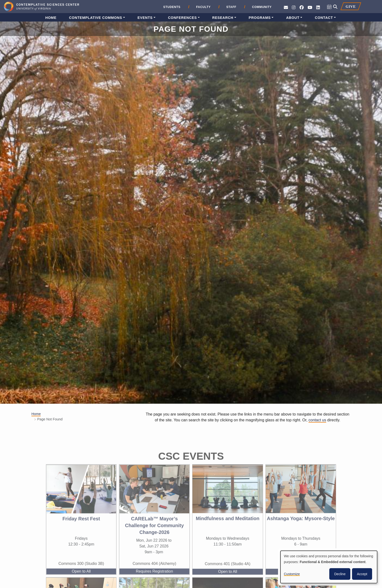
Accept (362, 574)
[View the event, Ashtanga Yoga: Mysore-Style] (301, 497)
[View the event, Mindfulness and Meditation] (228, 497)
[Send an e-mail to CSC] (286, 8)
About (293, 18)
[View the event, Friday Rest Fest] (81, 497)
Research (223, 18)
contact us (317, 420)
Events (145, 18)
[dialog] (329, 567)
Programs (260, 18)
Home (51, 18)
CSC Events (191, 465)
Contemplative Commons (96, 18)
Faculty (203, 7)
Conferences (182, 18)
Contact (324, 18)
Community (262, 7)
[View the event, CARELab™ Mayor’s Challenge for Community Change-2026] (154, 497)
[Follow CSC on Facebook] (302, 8)
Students (172, 7)
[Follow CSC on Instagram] (294, 8)
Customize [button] (292, 574)
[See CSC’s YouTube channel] (310, 8)
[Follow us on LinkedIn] (318, 8)
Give (351, 6)
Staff (231, 7)
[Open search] (335, 7)
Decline (340, 574)
